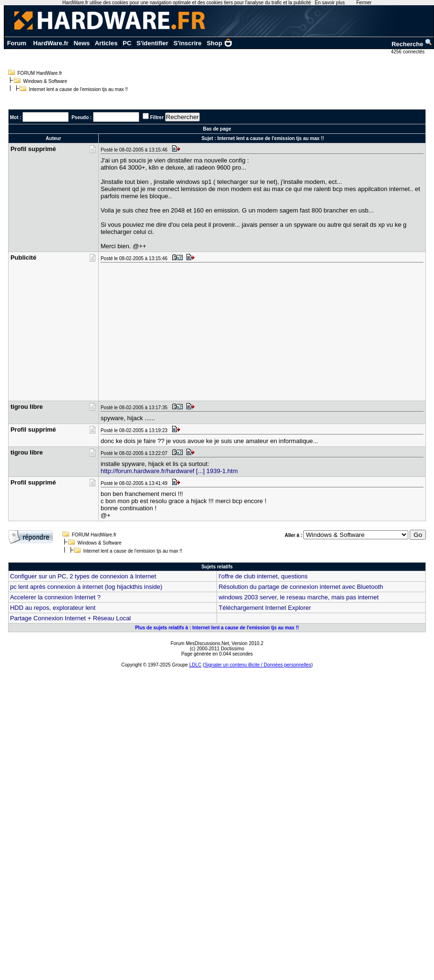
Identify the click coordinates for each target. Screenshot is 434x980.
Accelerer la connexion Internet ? (55, 597)
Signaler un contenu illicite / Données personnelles (258, 665)
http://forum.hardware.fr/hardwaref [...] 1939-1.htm (169, 471)
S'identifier (152, 43)
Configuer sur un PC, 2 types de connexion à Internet (83, 576)
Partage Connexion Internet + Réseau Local (70, 618)
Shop (219, 43)
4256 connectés (408, 52)
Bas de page (217, 129)
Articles (106, 43)
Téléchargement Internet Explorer (265, 608)
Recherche (412, 44)
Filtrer (157, 117)
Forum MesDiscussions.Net (200, 643)
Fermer (364, 3)
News (82, 43)
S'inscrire (188, 43)
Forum (17, 43)
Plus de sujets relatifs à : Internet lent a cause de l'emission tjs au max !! (217, 628)
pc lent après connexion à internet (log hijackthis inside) (86, 587)
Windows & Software (45, 81)
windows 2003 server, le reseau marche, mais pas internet (298, 597)
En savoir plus (330, 3)
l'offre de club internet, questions (263, 576)
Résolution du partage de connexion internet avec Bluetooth (301, 587)
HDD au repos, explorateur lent (53, 608)
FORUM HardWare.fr (40, 73)
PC (127, 43)
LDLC (196, 665)
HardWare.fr (51, 43)
